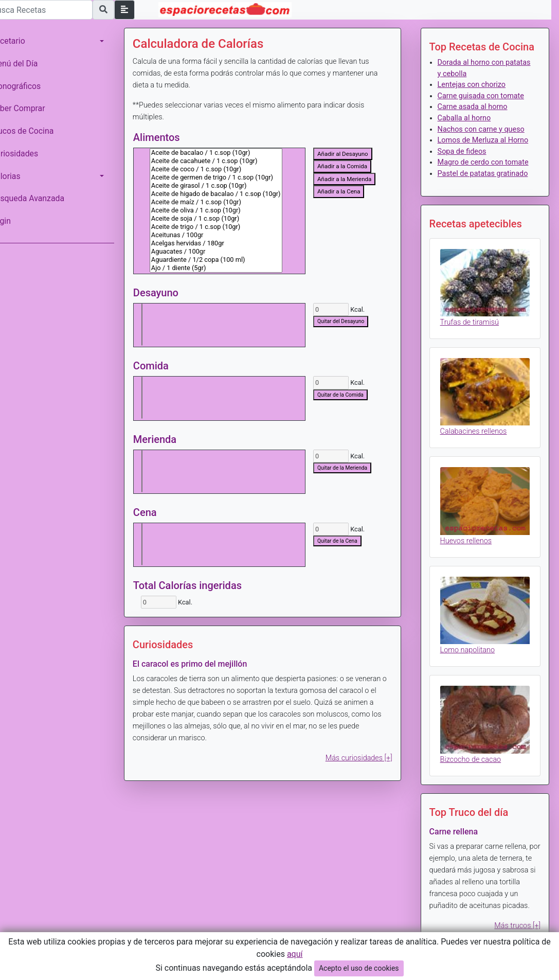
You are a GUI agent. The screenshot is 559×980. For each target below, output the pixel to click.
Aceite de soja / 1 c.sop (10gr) (230, 219)
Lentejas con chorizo (476, 85)
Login (15, 221)
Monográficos (30, 86)
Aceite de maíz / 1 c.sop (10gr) (230, 202)
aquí (295, 954)
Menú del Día (29, 64)
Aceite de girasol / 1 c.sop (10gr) (230, 186)
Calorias (20, 176)
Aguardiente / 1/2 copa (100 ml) (230, 260)
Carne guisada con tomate (485, 96)
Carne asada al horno (477, 107)
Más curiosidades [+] (364, 758)
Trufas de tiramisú (474, 352)
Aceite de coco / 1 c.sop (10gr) (230, 169)
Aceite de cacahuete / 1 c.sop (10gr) (230, 161)
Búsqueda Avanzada (42, 198)
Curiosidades (29, 154)
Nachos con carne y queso (486, 129)
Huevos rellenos (471, 563)
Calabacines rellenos (478, 458)
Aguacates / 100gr (230, 252)
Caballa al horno (469, 118)
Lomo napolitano (472, 669)
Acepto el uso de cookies (359, 968)
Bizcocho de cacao (475, 774)
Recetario (22, 41)
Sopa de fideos (467, 162)
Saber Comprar (32, 108)
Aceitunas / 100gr (230, 235)
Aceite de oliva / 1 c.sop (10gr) (230, 210)
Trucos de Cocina (37, 131)
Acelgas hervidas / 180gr (230, 243)
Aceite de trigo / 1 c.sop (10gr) (230, 227)
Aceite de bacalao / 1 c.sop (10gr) (230, 153)
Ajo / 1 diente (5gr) (230, 268)
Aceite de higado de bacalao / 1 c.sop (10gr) (230, 194)
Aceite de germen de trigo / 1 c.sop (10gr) (230, 177)
